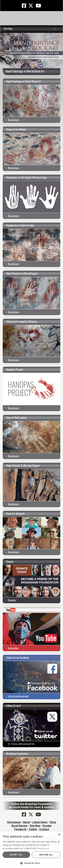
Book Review (19, 826)
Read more (14, 120)
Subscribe (13, 648)
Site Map (8, 29)
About (26, 822)
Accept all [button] (16, 855)
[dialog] (32, 850)
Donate (12, 600)
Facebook (20, 829)
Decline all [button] (46, 855)
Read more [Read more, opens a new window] (44, 848)
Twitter (33, 829)
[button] (32, 863)
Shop (53, 822)
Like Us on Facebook (18, 696)
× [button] (59, 835)
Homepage (14, 822)
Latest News (40, 822)
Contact (44, 829)
